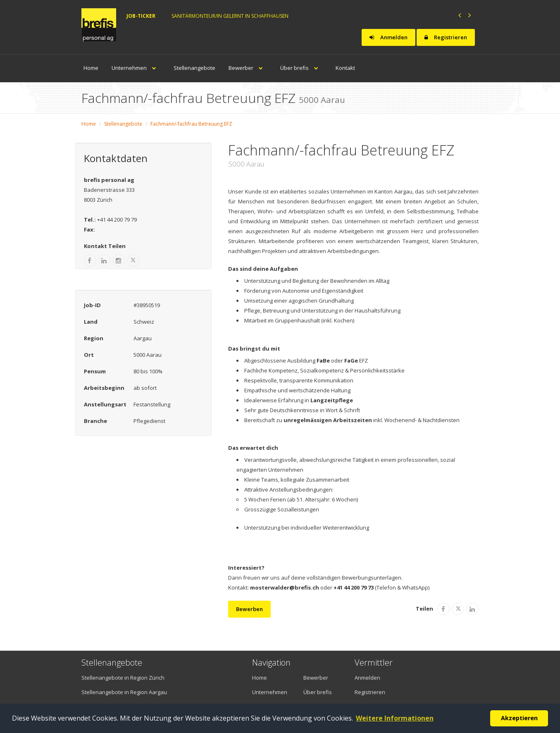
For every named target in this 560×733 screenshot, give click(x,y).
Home (91, 68)
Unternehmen (136, 68)
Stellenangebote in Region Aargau (124, 692)
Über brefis (301, 68)
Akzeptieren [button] (519, 718)
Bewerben (249, 609)
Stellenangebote (194, 68)
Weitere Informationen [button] (395, 718)
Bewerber (248, 68)
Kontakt (345, 68)
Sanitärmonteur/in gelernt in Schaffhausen (230, 16)
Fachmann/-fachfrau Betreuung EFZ (191, 124)
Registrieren (446, 37)
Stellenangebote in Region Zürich (123, 678)
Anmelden (388, 37)
